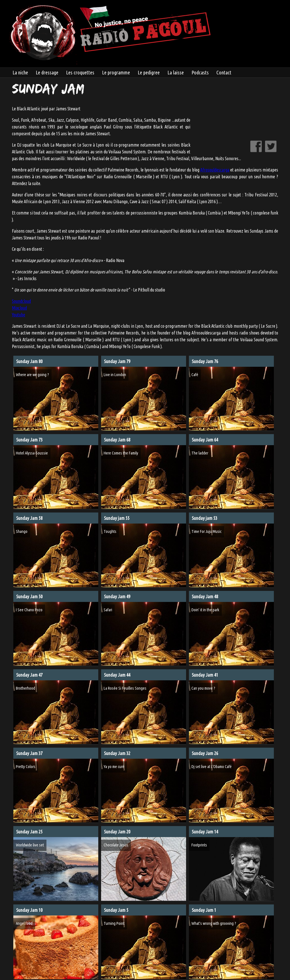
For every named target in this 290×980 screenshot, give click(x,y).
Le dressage (47, 72)
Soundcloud (21, 301)
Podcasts (200, 72)
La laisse (176, 72)
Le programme (116, 72)
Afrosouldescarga (215, 170)
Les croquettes (80, 72)
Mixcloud (19, 308)
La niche (20, 72)
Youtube (19, 315)
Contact (224, 72)
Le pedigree (149, 72)
